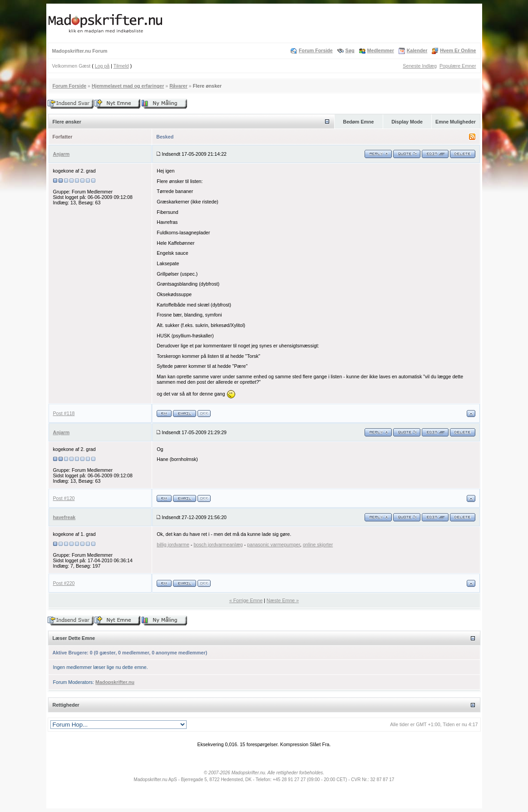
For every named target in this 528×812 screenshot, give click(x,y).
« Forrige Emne (246, 600)
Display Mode (407, 122)
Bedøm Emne (358, 122)
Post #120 (64, 498)
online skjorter (318, 545)
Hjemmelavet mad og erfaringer (128, 86)
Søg (350, 50)
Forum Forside (316, 50)
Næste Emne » (283, 600)
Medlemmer (381, 50)
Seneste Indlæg (420, 66)
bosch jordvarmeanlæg (218, 545)
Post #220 (64, 583)
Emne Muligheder (456, 122)
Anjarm (62, 154)
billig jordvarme (173, 545)
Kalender (417, 50)
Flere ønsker (207, 86)
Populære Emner (458, 66)
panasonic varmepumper (274, 545)
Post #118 (64, 413)
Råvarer (178, 86)
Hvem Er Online (458, 50)
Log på (102, 66)
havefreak (64, 517)
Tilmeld (121, 66)
